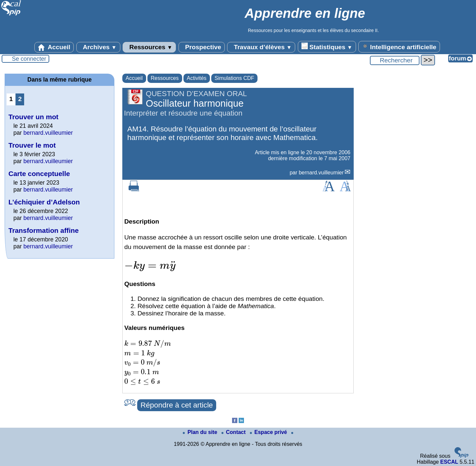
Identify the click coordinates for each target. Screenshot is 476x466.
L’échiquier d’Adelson (44, 202)
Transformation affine (43, 230)
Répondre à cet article (177, 405)
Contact (234, 432)
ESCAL (449, 462)
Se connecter (29, 59)
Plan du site (201, 432)
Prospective (202, 47)
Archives (98, 47)
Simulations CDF (234, 78)
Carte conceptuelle (39, 174)
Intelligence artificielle (399, 47)
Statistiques (327, 47)
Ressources (149, 47)
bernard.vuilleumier (321, 173)
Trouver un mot (33, 117)
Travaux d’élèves (261, 47)
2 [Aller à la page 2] (20, 99)
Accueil (54, 47)
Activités (197, 78)
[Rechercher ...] (395, 60)
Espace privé (269, 432)
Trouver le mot (32, 145)
